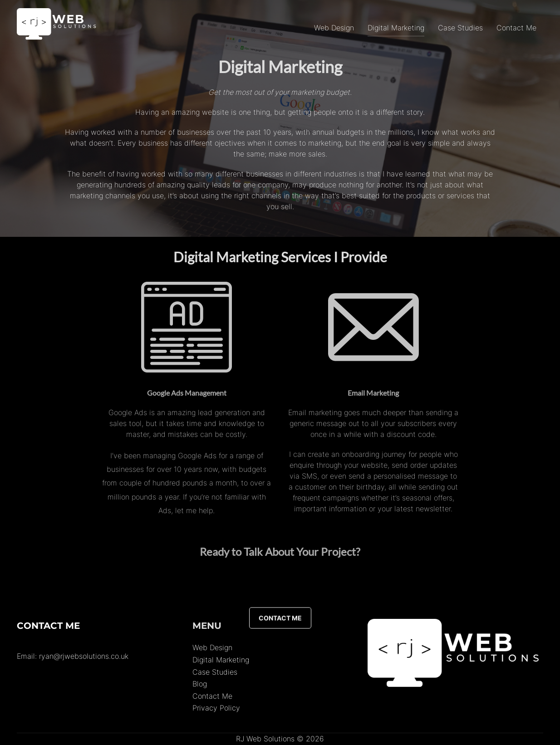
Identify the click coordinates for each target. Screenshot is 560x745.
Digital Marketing (396, 28)
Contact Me (516, 28)
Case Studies (460, 28)
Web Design (334, 28)
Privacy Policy (216, 708)
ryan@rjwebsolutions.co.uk (84, 656)
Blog (200, 684)
